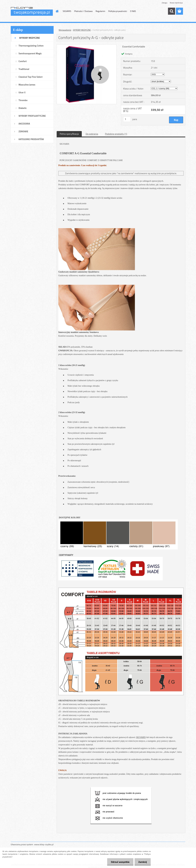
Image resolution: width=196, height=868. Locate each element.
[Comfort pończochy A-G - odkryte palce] (87, 46)
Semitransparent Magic (30, 53)
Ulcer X (22, 92)
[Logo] (32, 11)
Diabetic (23, 108)
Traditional (24, 69)
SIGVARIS (67, 11)
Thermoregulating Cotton (31, 46)
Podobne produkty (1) (116, 134)
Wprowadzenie (65, 30)
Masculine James (27, 85)
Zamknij (143, 862)
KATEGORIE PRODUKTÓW (31, 139)
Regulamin (100, 11)
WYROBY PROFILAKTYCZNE (32, 116)
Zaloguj (164, 3)
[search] (171, 11)
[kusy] (127, 119)
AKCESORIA (24, 124)
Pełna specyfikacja (69, 134)
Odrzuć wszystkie (120, 862)
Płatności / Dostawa (83, 11)
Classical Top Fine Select (31, 77)
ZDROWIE (23, 131)
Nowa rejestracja (176, 3)
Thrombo (23, 100)
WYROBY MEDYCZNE (29, 38)
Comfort (23, 61)
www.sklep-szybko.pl (44, 844)
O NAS (133, 11)
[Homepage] (57, 11)
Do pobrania (92, 134)
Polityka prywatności (118, 11)
